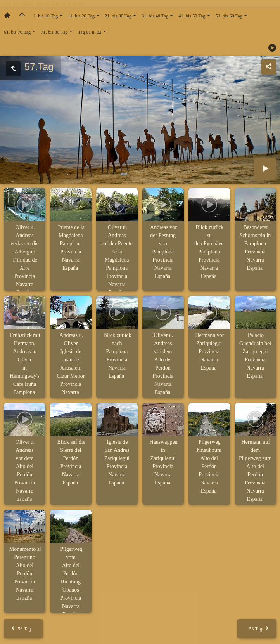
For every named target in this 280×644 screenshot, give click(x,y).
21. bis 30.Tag (118, 16)
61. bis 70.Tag (17, 32)
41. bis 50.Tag (192, 16)
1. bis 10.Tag (46, 16)
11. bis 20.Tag (81, 16)
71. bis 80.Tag (54, 32)
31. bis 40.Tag (155, 16)
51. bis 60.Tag (229, 16)
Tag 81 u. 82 (90, 32)
